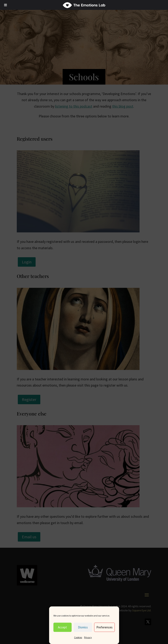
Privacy (88, 637)
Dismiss (83, 627)
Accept (62, 627)
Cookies (78, 637)
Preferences (104, 627)
